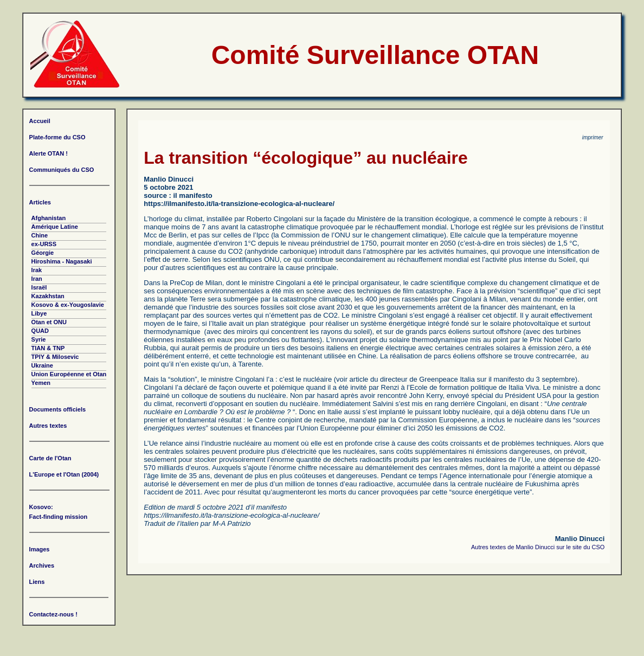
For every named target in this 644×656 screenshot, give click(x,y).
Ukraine (42, 365)
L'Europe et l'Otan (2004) (64, 474)
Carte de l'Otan (50, 458)
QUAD (40, 331)
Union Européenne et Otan (69, 374)
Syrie (39, 339)
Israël (39, 287)
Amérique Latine (55, 227)
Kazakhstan (48, 296)
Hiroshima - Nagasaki (62, 261)
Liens (37, 582)
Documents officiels (58, 409)
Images (40, 549)
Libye (39, 313)
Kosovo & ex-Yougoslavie (68, 305)
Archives (42, 565)
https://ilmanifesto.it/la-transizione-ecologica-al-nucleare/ (239, 204)
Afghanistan (49, 218)
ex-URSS (44, 244)
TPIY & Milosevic (55, 357)
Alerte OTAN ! (49, 153)
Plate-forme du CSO (57, 137)
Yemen (41, 383)
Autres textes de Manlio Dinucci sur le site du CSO (538, 547)
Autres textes (48, 426)
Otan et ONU (49, 322)
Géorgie (43, 253)
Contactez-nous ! (53, 614)
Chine (40, 235)
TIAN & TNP (48, 348)
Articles (40, 202)
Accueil (40, 121)
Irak (37, 270)
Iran (37, 279)
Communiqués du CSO (62, 170)
